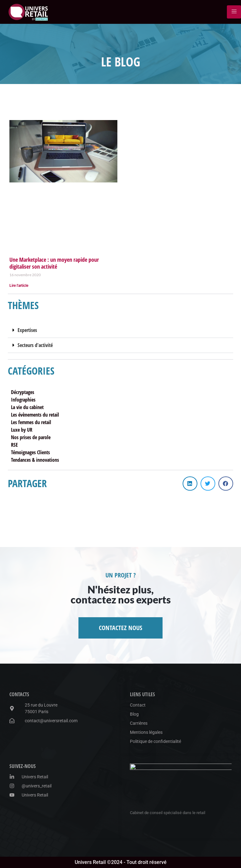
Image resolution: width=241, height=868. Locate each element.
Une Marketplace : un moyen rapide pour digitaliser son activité (54, 263)
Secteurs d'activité (35, 345)
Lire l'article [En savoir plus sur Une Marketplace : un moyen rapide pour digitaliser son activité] (19, 286)
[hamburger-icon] (234, 12)
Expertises (27, 330)
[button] (120, 330)
